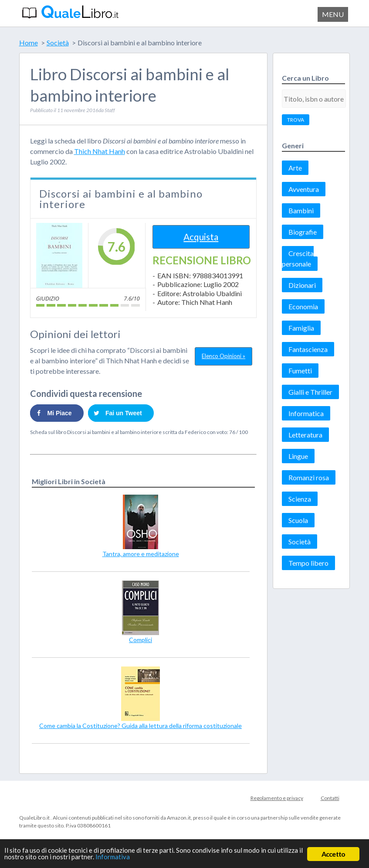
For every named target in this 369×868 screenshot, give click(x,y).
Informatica (306, 413)
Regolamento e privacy (277, 798)
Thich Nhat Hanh (100, 151)
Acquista (201, 237)
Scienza (300, 499)
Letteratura (305, 435)
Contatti (330, 798)
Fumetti (300, 371)
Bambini (301, 210)
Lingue (298, 456)
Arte (295, 168)
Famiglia (301, 328)
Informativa (166, 859)
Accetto (333, 854)
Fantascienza (308, 349)
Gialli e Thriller (310, 392)
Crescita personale (298, 258)
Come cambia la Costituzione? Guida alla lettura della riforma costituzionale (140, 726)
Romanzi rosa (309, 477)
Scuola (298, 520)
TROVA (296, 120)
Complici (140, 640)
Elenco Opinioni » (223, 356)
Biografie (303, 232)
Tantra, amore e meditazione (141, 554)
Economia (303, 306)
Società (300, 542)
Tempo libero (308, 563)
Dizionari (302, 285)
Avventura (304, 189)
